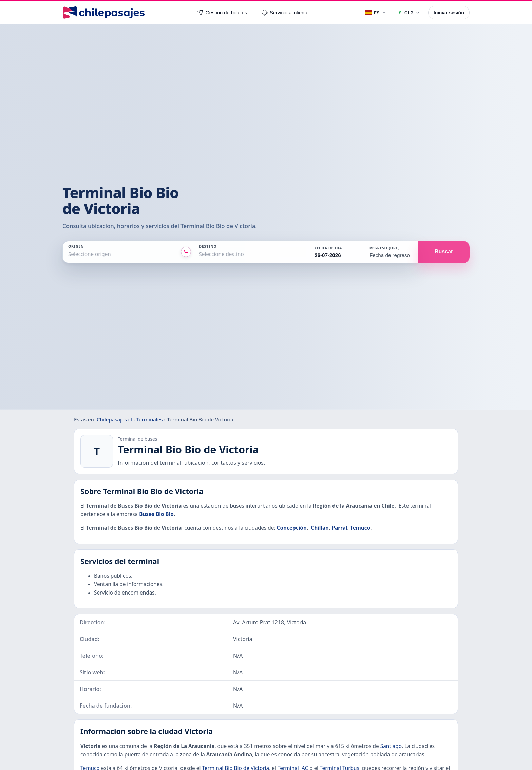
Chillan (320, 528)
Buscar (444, 252)
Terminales (150, 419)
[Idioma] (376, 13)
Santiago (391, 746)
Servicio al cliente (285, 13)
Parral (339, 528)
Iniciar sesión (449, 13)
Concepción (292, 528)
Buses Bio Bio (156, 514)
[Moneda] (409, 13)
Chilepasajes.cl (114, 419)
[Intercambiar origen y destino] (186, 252)
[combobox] (69, 254)
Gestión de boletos (222, 13)
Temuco (360, 528)
